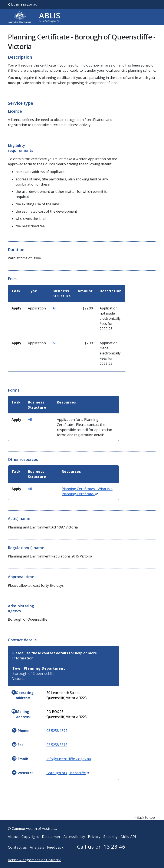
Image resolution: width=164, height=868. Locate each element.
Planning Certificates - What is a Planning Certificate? (87, 491)
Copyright (30, 843)
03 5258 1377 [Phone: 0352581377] (57, 731)
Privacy (94, 843)
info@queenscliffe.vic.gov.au (69, 759)
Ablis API (128, 843)
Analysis (37, 854)
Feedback (55, 854)
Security (111, 843)
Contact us (17, 854)
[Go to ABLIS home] (34, 17)
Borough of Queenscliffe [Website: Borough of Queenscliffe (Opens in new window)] (68, 773)
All (55, 308)
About (13, 843)
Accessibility (74, 843)
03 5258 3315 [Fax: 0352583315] (57, 745)
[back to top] (82, 824)
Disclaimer (51, 843)
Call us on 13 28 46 (101, 853)
